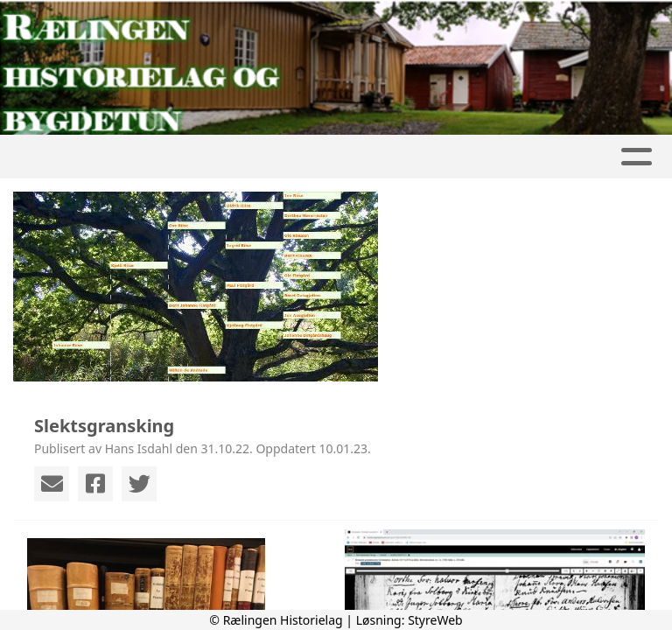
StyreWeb (435, 620)
